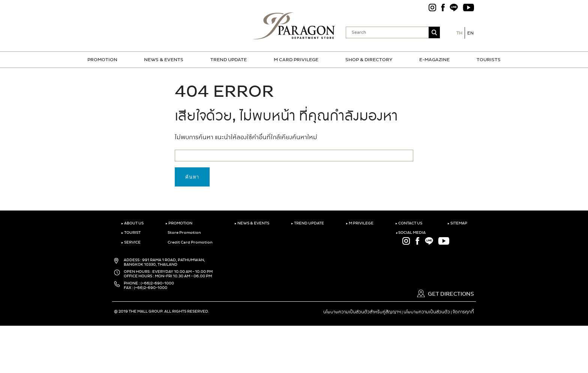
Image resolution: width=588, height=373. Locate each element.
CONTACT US (409, 223)
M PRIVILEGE (360, 223)
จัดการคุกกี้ (463, 312)
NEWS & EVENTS (164, 60)
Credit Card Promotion (189, 242)
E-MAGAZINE (434, 60)
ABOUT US (132, 223)
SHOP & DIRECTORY (369, 60)
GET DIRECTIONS (445, 294)
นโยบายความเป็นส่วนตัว (427, 312)
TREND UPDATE (229, 60)
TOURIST (131, 233)
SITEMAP (457, 223)
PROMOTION (102, 60)
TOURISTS (489, 60)
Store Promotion (183, 233)
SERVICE (131, 242)
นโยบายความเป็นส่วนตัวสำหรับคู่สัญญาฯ (362, 312)
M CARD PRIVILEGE (296, 60)
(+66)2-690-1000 (157, 283)
